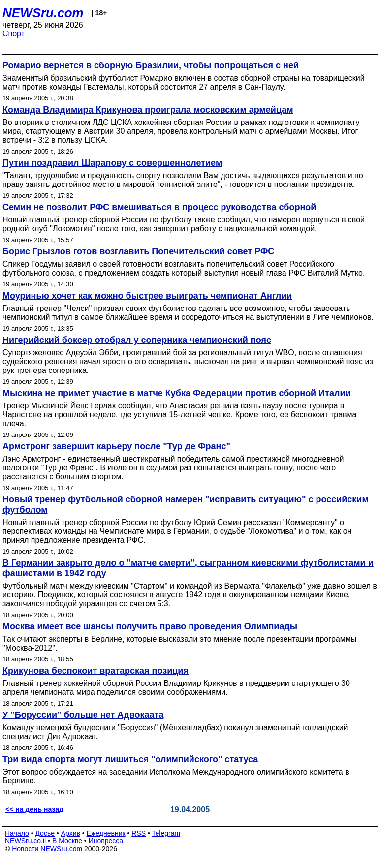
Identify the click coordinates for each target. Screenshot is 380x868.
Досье (45, 833)
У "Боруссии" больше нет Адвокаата (83, 715)
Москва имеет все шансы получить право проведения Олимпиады (150, 626)
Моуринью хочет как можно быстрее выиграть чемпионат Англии (147, 296)
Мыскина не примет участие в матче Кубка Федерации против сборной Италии (177, 393)
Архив (71, 833)
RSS (139, 833)
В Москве (67, 841)
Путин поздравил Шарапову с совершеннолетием (112, 163)
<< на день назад (34, 809)
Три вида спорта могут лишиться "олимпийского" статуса (130, 759)
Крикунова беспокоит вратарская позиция (95, 671)
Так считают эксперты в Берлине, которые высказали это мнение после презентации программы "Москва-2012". (179, 643)
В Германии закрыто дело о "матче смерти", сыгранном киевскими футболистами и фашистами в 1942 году (188, 568)
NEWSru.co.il (25, 841)
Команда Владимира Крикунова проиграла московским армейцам (148, 110)
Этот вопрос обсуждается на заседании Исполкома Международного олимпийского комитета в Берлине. (176, 776)
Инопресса (106, 841)
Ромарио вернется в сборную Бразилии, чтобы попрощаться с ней (151, 65)
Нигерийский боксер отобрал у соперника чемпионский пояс (137, 340)
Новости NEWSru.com (47, 849)
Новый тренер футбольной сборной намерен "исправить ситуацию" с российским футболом (186, 505)
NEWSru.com (43, 13)
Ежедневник (106, 833)
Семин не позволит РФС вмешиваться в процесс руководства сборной (159, 207)
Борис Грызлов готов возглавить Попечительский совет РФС (138, 251)
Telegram (166, 833)
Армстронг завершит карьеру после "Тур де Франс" (116, 446)
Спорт (14, 34)
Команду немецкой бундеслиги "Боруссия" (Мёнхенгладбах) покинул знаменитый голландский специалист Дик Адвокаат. (175, 732)
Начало (17, 833)
